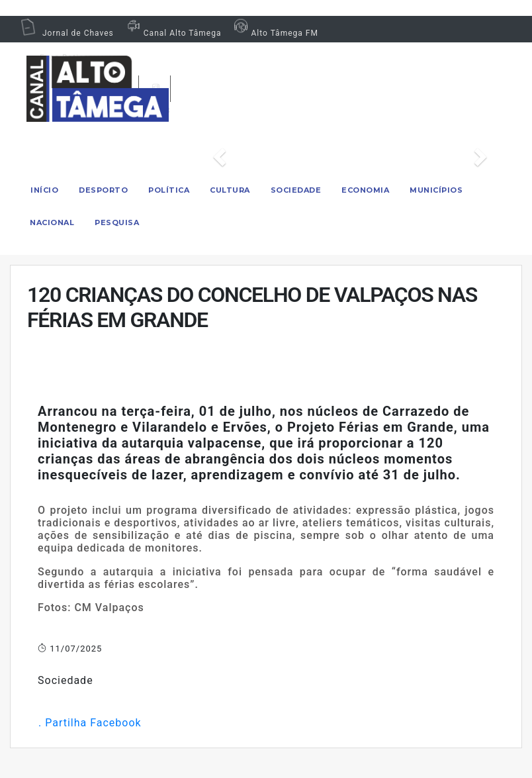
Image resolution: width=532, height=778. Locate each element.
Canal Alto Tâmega (173, 33)
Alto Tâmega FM (274, 33)
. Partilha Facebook (90, 723)
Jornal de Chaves (67, 33)
